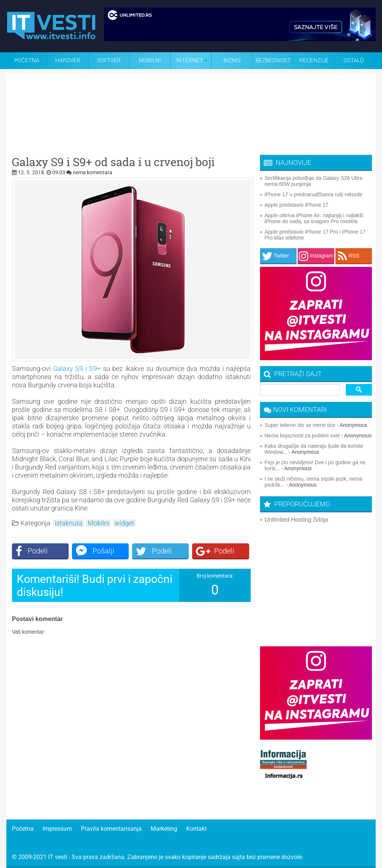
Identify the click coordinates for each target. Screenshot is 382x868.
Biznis (232, 60)
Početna (27, 60)
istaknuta (69, 523)
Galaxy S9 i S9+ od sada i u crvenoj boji (113, 162)
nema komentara (93, 172)
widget (124, 523)
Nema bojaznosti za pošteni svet (302, 435)
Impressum (57, 829)
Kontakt (196, 829)
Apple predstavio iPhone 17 (296, 205)
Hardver (68, 60)
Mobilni (150, 60)
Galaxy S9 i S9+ (77, 369)
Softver (109, 60)
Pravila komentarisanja (111, 829)
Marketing (164, 829)
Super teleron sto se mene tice (300, 425)
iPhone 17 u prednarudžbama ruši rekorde (313, 194)
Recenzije (314, 60)
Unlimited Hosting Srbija (296, 520)
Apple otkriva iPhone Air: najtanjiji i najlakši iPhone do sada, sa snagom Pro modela (314, 218)
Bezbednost (273, 60)
